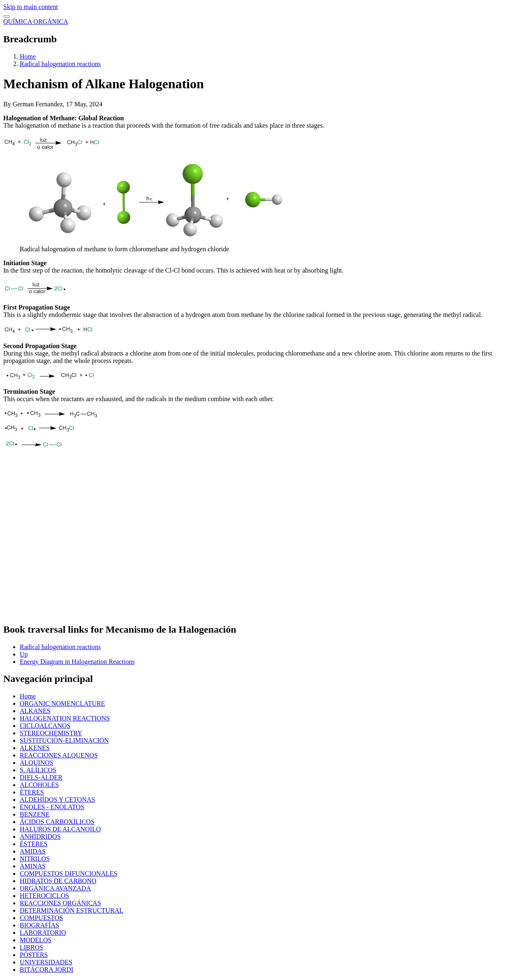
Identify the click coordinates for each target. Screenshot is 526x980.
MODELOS (36, 940)
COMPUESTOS (42, 918)
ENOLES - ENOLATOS (52, 807)
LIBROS (31, 947)
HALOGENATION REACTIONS (65, 718)
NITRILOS (35, 859)
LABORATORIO (43, 933)
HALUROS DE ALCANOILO (60, 829)
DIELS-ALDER (41, 777)
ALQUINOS (37, 763)
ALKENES (35, 748)
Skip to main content (31, 7)
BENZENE (35, 814)
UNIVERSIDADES (46, 962)
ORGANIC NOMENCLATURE (62, 703)
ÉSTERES (34, 844)
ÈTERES (32, 792)
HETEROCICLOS (44, 896)
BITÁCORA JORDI (46, 970)
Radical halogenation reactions (60, 64)
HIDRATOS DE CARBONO (58, 881)
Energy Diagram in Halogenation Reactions (77, 662)
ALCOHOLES (39, 785)
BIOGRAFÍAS (39, 925)
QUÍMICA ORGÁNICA (36, 22)
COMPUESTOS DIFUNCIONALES (69, 873)
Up (24, 654)
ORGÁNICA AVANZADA (55, 888)
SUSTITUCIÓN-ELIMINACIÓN (64, 740)
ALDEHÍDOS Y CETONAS (57, 800)
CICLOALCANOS (45, 726)
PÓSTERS (34, 955)
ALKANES (35, 711)
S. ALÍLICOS (38, 770)
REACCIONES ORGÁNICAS (60, 903)
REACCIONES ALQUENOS (59, 755)
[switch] (7, 16)
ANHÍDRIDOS (40, 837)
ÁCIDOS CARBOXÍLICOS (57, 822)
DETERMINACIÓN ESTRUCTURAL (72, 910)
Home (28, 56)
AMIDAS (33, 851)
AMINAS (33, 866)
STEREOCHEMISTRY (51, 733)
